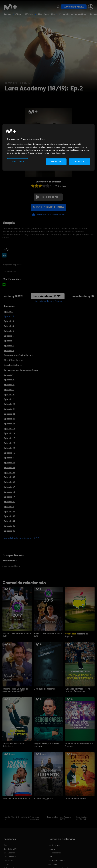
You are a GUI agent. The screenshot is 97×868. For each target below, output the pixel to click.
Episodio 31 (9, 458)
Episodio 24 (9, 424)
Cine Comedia (10, 857)
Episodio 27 (9, 438)
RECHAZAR (56, 162)
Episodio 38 (9, 492)
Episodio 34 (9, 472)
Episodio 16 (9, 385)
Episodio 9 (9, 351)
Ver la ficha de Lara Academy (49, 301)
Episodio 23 (9, 419)
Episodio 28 (9, 443)
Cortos (6, 864)
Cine (18, 14)
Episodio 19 (9, 399)
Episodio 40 (10, 502)
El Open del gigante (43, 799)
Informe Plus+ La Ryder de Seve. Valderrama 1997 (15, 690)
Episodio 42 (9, 511)
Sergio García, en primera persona (47, 745)
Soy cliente (48, 197)
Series (7, 14)
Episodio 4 (9, 326)
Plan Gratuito (46, 14)
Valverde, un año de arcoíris (16, 799)
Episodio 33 (9, 468)
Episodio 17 (9, 389)
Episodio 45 (9, 526)
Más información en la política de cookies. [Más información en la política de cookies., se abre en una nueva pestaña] (47, 153)
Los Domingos (54, 845)
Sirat (50, 857)
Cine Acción (9, 860)
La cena (52, 849)
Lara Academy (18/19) (47, 296)
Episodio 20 (10, 404)
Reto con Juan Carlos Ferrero (18, 355)
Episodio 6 (9, 336)
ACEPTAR (80, 162)
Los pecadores (55, 853)
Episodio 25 (9, 428)
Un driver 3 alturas (13, 365)
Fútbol (29, 14)
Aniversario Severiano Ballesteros (13, 745)
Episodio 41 (9, 506)
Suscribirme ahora (74, 7)
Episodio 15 (9, 380)
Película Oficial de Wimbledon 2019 (17, 635)
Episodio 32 (9, 463)
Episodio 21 (9, 409)
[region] (49, 147)
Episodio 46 (9, 531)
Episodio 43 (9, 516)
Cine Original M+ (11, 849)
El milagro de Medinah (45, 689)
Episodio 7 (9, 341)
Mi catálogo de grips (14, 360)
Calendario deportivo (72, 14)
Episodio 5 (9, 331)
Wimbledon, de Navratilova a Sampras (79, 745)
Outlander (53, 864)
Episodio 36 (9, 482)
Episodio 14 (9, 375)
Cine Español (9, 853)
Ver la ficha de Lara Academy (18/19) (22, 538)
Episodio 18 (9, 394)
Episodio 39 (9, 497)
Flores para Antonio (57, 860)
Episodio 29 (9, 448)
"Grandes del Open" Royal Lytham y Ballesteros (78, 690)
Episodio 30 (10, 453)
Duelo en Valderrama (75, 799)
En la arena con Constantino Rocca (21, 370)
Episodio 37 (9, 487)
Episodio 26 (9, 433)
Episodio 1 (9, 311)
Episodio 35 (9, 477)
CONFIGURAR (17, 162)
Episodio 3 (9, 321)
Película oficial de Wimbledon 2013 (48, 635)
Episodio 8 (9, 346)
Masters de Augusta (76, 635)
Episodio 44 (9, 521)
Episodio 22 (9, 414)
